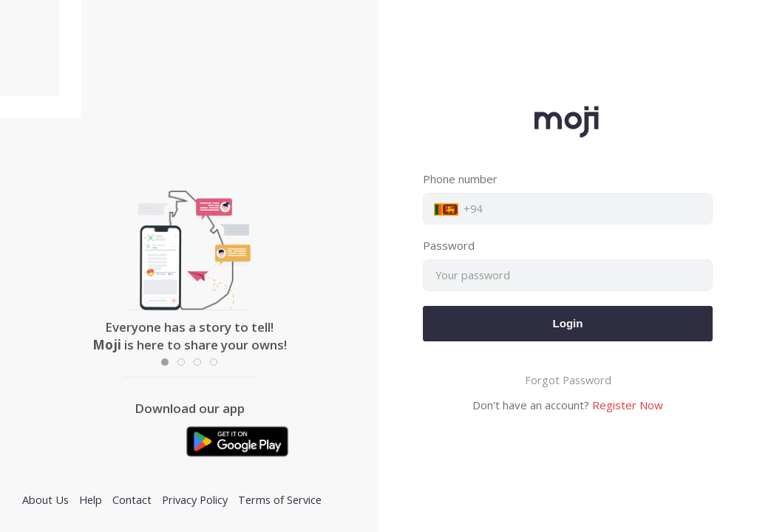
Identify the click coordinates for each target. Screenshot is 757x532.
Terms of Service (280, 500)
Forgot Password (568, 380)
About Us (45, 500)
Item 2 (184, 364)
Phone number (460, 179)
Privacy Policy (195, 500)
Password (449, 245)
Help (91, 500)
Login (568, 323)
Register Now (628, 405)
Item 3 (201, 364)
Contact (132, 500)
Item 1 (168, 364)
